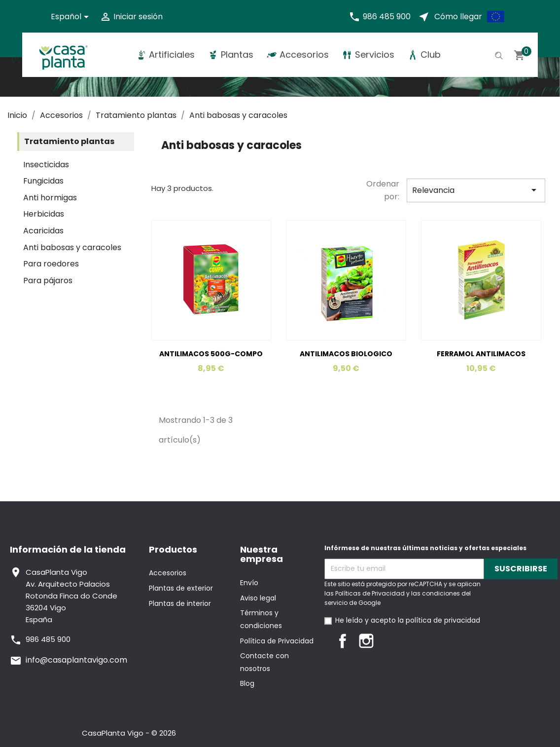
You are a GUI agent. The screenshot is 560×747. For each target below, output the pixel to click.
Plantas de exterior (181, 588)
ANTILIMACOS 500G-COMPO (211, 354)
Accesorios (168, 573)
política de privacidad (443, 620)
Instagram (366, 641)
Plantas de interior (180, 603)
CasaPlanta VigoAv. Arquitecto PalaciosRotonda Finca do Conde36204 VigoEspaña (71, 596)
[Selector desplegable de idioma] (71, 17)
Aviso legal (258, 598)
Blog (247, 683)
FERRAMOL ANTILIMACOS (481, 354)
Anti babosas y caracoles (72, 247)
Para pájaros (48, 280)
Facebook (343, 641)
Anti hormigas (50, 198)
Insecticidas (46, 165)
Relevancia (476, 190)
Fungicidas (43, 181)
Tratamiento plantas (69, 141)
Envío (249, 583)
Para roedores (51, 264)
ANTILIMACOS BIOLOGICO (346, 354)
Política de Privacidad (277, 641)
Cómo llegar (458, 17)
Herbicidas (44, 214)
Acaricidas (43, 231)
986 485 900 (387, 17)
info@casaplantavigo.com (76, 660)
